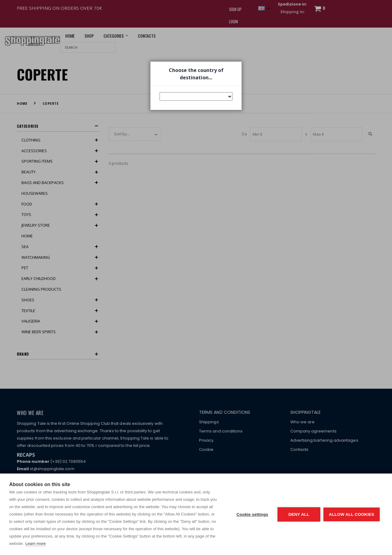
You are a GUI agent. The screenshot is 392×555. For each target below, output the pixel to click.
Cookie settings (252, 514)
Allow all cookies (352, 514)
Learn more (36, 544)
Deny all (299, 514)
